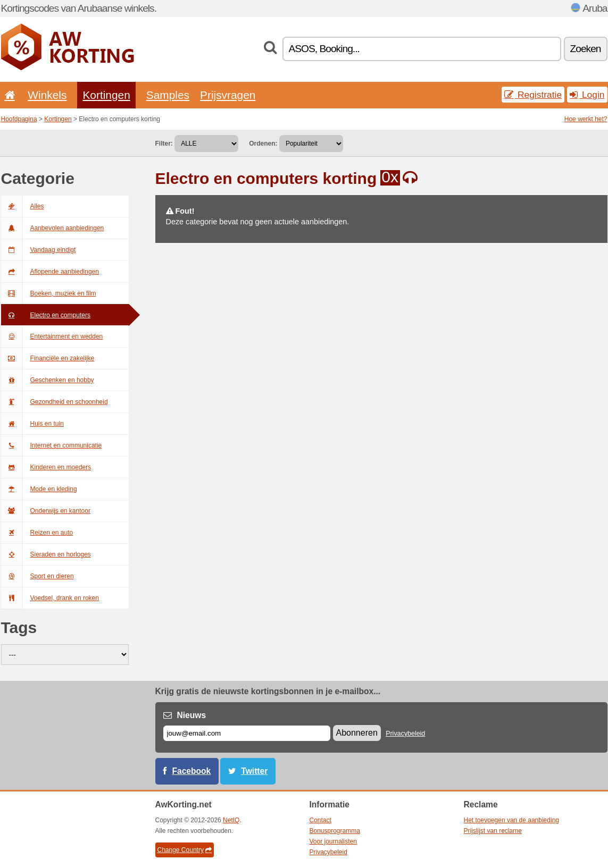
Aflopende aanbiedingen (50, 272)
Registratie (533, 95)
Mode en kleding (39, 489)
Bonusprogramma (335, 831)
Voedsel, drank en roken (50, 598)
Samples (168, 95)
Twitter (254, 771)
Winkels (47, 95)
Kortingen (106, 95)
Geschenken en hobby (48, 380)
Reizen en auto (37, 533)
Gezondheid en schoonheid (55, 402)
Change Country (185, 850)
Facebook (192, 771)
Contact (320, 820)
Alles (23, 206)
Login (587, 95)
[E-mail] (247, 733)
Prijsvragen (228, 95)
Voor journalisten (333, 841)
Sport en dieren (38, 576)
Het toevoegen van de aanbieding (511, 820)
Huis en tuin (32, 424)
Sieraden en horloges (46, 554)
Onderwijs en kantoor (46, 511)
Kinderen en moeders (46, 467)
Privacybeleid (405, 734)
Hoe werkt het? (586, 119)
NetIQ (231, 820)
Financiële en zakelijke (48, 358)
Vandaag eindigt (39, 250)
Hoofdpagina (19, 119)
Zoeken (586, 49)
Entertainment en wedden (52, 336)
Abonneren (357, 733)
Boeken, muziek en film (49, 293)
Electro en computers (46, 315)
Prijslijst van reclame (493, 831)
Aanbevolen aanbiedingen (53, 228)
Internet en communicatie (52, 445)
